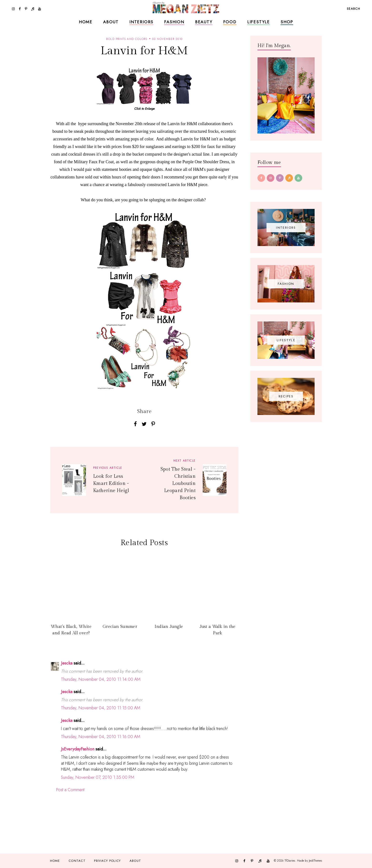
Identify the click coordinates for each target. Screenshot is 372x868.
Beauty (204, 22)
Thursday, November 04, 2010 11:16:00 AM (101, 737)
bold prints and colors (127, 39)
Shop (287, 22)
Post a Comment (70, 790)
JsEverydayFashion (78, 749)
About (111, 22)
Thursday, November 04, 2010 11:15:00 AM (101, 708)
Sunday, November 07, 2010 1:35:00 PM (98, 777)
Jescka (67, 663)
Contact (77, 861)
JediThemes (315, 861)
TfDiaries (290, 861)
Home (86, 22)
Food (230, 22)
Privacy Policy (107, 861)
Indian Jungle (169, 627)
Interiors (141, 22)
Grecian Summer (120, 627)
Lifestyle (259, 22)
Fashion (174, 22)
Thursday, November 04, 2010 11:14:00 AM (101, 679)
